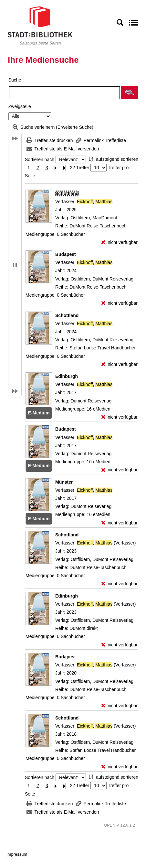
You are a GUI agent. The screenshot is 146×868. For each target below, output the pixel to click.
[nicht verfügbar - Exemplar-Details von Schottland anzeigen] (120, 242)
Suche (15, 80)
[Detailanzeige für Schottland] (67, 193)
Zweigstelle (20, 106)
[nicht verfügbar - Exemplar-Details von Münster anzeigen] (120, 523)
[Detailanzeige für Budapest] (66, 254)
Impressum (17, 854)
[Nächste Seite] (56, 168)
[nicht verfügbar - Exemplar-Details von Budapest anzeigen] (120, 303)
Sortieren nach (40, 159)
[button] (130, 93)
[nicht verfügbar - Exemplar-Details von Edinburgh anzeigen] (120, 417)
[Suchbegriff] (64, 93)
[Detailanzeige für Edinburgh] (67, 376)
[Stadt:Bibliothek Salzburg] (40, 26)
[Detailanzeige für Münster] (64, 482)
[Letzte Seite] (65, 168)
